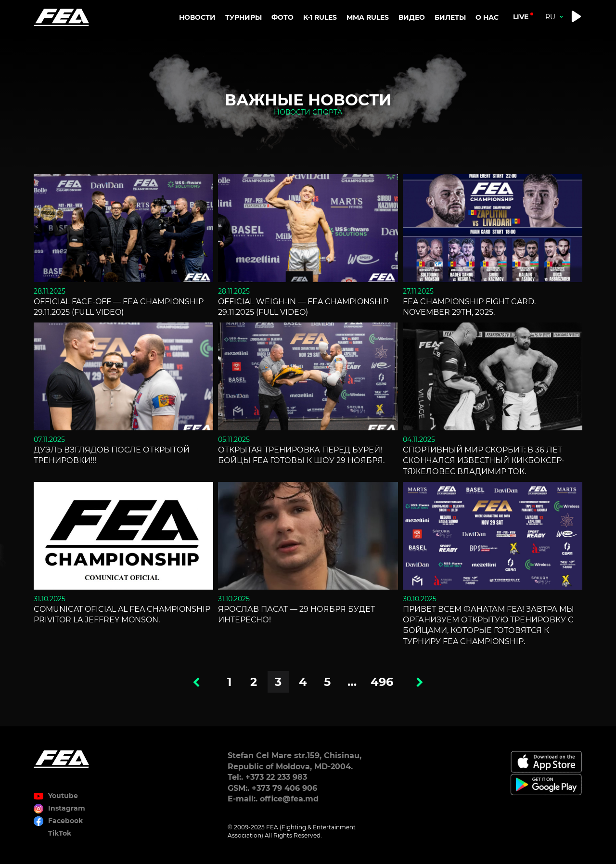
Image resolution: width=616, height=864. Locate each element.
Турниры (244, 17)
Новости (197, 17)
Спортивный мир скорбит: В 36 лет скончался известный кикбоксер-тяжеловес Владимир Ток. (484, 461)
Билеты (450, 17)
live (521, 17)
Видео (412, 17)
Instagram (67, 808)
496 (382, 682)
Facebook (65, 821)
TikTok (60, 833)
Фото (282, 17)
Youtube (63, 796)
